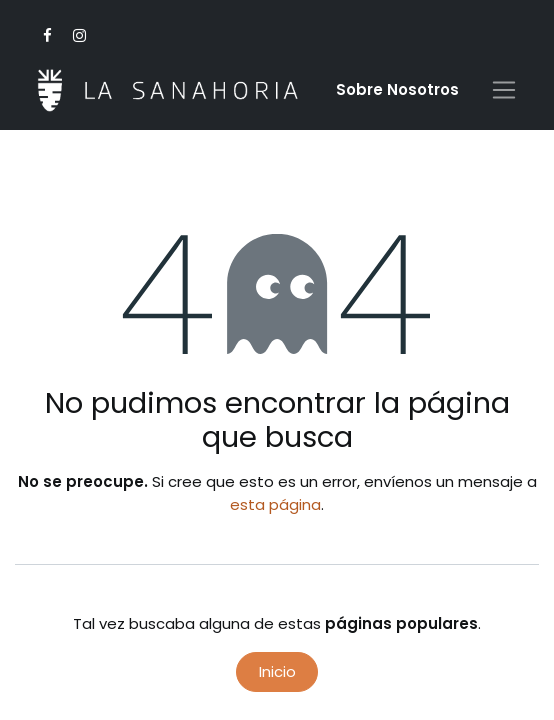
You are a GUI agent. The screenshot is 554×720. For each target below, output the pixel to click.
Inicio (277, 671)
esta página (275, 504)
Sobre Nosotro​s (397, 89)
